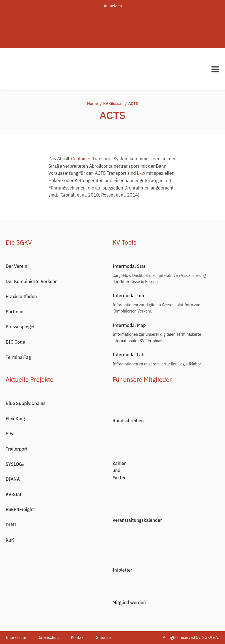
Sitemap (103, 637)
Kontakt (78, 637)
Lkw (141, 173)
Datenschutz (48, 637)
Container (81, 159)
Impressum (16, 637)
